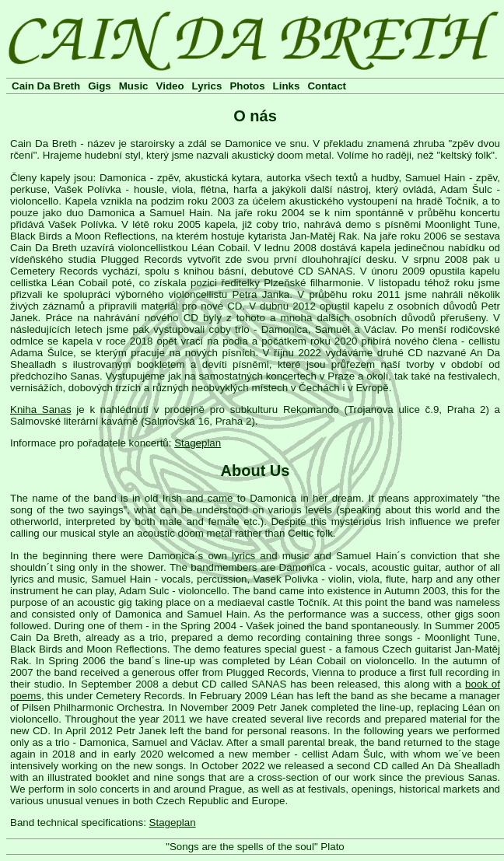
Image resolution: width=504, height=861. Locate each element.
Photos (247, 86)
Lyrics (207, 86)
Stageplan (198, 443)
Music (134, 86)
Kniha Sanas (41, 409)
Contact (327, 86)
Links (287, 86)
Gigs (100, 86)
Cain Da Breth (46, 86)
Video (170, 86)
